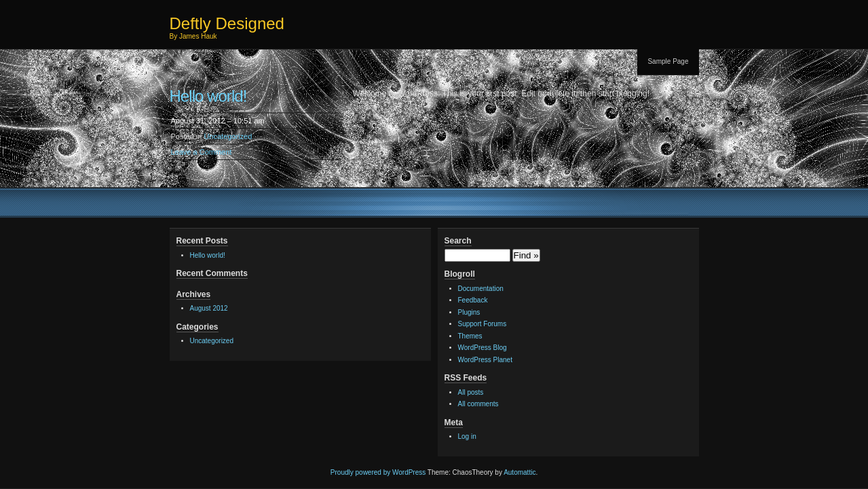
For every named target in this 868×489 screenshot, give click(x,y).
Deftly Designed (227, 23)
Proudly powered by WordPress (378, 472)
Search (458, 241)
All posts (471, 392)
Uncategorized (228, 136)
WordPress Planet (485, 360)
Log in (467, 436)
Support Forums (483, 324)
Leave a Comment (202, 152)
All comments (478, 404)
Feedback (473, 300)
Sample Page (668, 61)
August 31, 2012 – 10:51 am (218, 121)
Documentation (481, 289)
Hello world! (208, 96)
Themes (470, 336)
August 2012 (209, 308)
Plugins (469, 312)
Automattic (520, 472)
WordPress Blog (483, 348)
